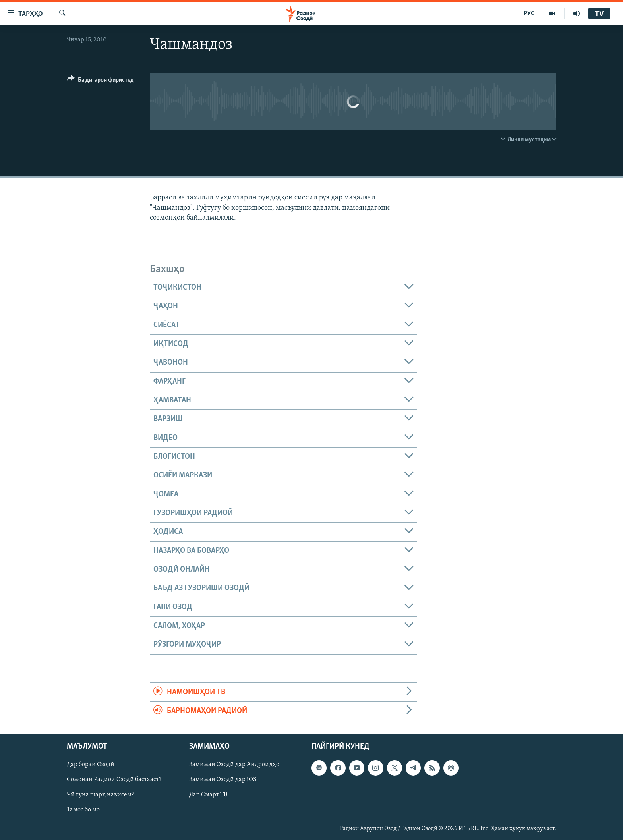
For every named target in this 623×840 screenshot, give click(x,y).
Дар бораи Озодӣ (91, 765)
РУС (529, 14)
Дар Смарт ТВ (208, 795)
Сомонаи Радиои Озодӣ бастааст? (114, 780)
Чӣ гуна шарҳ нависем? (100, 795)
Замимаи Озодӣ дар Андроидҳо (234, 765)
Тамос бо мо (83, 810)
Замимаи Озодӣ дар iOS (223, 780)
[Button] (101, 81)
